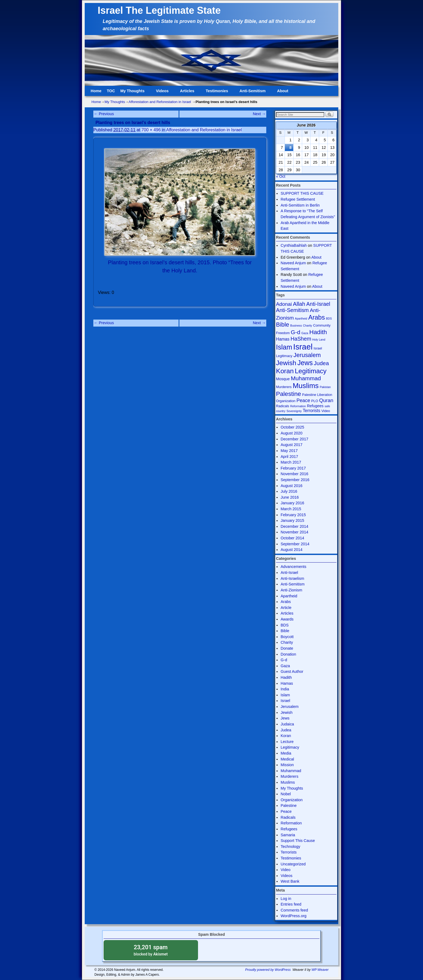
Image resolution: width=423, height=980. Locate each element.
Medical (287, 759)
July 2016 (289, 491)
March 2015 (291, 509)
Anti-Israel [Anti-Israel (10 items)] (318, 304)
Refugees (289, 829)
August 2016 (291, 486)
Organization (292, 800)
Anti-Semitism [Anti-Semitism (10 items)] (292, 310)
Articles (188, 92)
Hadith (286, 677)
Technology (290, 847)
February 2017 (293, 468)
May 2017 (289, 451)
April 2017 (289, 457)
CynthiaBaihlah (294, 245)
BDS (285, 625)
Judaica (287, 724)
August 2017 (291, 445)
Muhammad (291, 771)
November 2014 (294, 532)
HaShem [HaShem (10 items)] (301, 339)
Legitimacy (290, 747)
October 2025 (292, 427)
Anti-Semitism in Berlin (300, 205)
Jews (285, 718)
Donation (288, 654)
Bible (285, 631)
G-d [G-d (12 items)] (296, 332)
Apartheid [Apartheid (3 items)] (301, 318)
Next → (259, 114)
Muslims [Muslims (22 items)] (306, 386)
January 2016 (292, 503)
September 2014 (295, 544)
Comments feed (294, 910)
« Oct (281, 176)
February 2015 (293, 515)
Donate (287, 648)
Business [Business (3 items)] (296, 325)
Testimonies (218, 92)
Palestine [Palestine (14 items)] (289, 394)
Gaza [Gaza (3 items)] (305, 333)
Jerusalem (289, 707)
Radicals (288, 817)
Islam (285, 695)
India (285, 689)
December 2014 (294, 526)
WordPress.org (294, 916)
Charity (287, 642)
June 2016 (290, 497)
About (284, 92)
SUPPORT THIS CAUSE (302, 193)
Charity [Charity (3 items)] (308, 325)
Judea (286, 730)
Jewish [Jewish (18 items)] (286, 363)
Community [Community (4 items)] (322, 325)
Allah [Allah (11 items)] (299, 304)
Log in (286, 899)
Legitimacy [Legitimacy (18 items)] (311, 371)
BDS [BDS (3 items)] (329, 318)
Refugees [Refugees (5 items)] (315, 406)
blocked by (151, 950)
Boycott (287, 637)
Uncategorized (293, 864)
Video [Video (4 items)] (326, 411)
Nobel (286, 794)
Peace (286, 811)
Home (96, 91)
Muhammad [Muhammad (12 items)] (306, 378)
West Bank (290, 881)
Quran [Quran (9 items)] (326, 400)
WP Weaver (320, 970)
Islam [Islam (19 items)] (284, 347)
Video (286, 870)
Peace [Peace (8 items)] (303, 400)
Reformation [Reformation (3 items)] (298, 406)
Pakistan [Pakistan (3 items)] (325, 387)
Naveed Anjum (293, 263)
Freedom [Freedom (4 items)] (283, 333)
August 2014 (291, 550)
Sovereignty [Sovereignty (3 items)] (294, 411)
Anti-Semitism (254, 92)
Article (286, 608)
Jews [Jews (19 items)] (305, 363)
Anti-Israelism (292, 578)
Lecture (287, 742)
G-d (284, 660)
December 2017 (294, 439)
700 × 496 (151, 130)
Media (286, 753)
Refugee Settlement (298, 199)
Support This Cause (298, 841)
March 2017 (291, 462)
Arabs (286, 602)
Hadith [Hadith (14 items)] (318, 332)
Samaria (288, 835)
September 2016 (295, 480)
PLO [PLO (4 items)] (315, 401)
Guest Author (292, 671)
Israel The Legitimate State (159, 10)
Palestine (289, 806)
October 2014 (292, 538)
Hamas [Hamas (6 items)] (283, 339)
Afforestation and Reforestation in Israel (160, 102)
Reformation (291, 823)
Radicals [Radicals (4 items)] (283, 406)
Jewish (286, 712)
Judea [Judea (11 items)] (321, 363)
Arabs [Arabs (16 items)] (317, 317)
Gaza (285, 666)
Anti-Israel (289, 573)
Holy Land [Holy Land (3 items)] (319, 340)
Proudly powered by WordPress (268, 970)
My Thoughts (133, 92)
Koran (286, 736)
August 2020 (291, 433)
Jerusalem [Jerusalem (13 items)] (307, 355)
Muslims (288, 782)
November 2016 (294, 474)
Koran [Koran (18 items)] (285, 371)
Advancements (293, 567)
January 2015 (292, 520)
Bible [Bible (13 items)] (283, 325)
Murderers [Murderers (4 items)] (284, 387)
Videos (163, 92)
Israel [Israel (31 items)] (303, 347)
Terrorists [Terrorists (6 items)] (311, 411)
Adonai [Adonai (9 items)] (284, 304)
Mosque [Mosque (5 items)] (283, 379)
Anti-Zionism (291, 590)
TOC (111, 91)
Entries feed (291, 904)
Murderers (289, 776)
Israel (285, 701)
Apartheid (289, 596)
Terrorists (289, 852)
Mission (287, 765)
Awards (287, 619)
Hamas (287, 683)
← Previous (104, 114)
